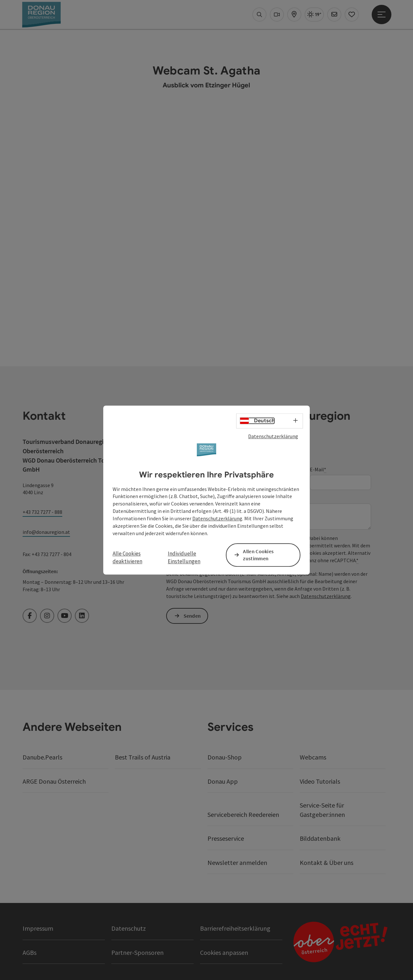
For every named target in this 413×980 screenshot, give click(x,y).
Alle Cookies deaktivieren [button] (127, 557)
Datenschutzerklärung (273, 436)
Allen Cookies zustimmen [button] (258, 555)
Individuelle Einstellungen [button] (184, 557)
